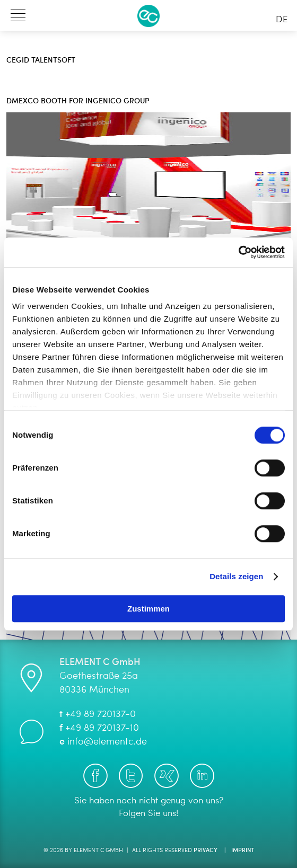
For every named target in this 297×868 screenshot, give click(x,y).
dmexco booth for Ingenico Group (78, 101)
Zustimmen (148, 609)
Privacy (206, 851)
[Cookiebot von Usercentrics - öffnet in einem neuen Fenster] (238, 252)
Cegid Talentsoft (41, 60)
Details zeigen (236, 576)
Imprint (243, 851)
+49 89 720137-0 (101, 714)
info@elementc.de (107, 742)
